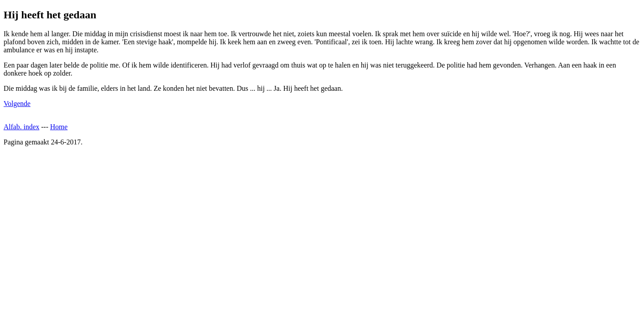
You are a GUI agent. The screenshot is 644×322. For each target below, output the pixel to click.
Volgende (17, 104)
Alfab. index (21, 127)
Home (59, 127)
